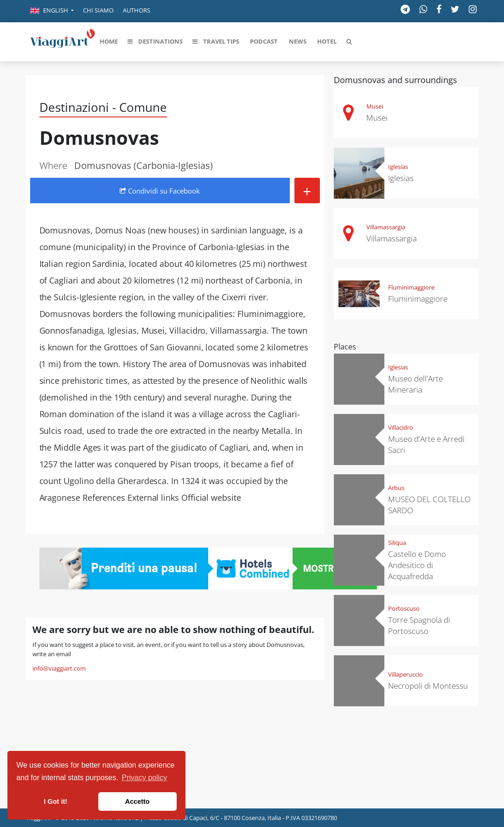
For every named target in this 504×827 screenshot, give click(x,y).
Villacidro (401, 427)
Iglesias (398, 167)
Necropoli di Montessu (428, 686)
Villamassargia (386, 227)
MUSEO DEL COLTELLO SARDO (429, 505)
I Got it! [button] (56, 801)
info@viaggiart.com (59, 668)
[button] (52, 11)
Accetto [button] (137, 801)
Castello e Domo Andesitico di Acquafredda (417, 565)
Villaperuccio (405, 674)
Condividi (160, 191)
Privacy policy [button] (145, 778)
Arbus (396, 488)
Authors (137, 10)
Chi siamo (98, 10)
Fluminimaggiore (411, 287)
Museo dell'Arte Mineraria (415, 384)
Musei (375, 106)
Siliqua (397, 543)
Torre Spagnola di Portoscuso (419, 625)
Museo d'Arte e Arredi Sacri (426, 444)
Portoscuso (404, 608)
